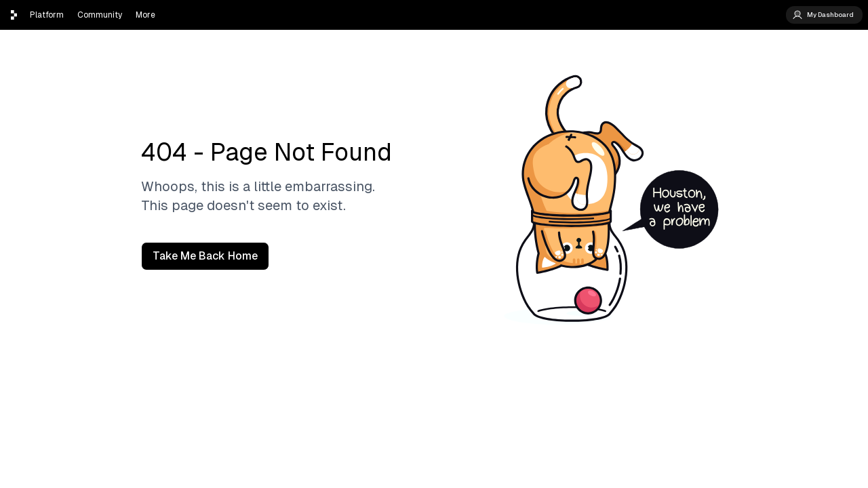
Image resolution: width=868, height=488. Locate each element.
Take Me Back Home (205, 256)
